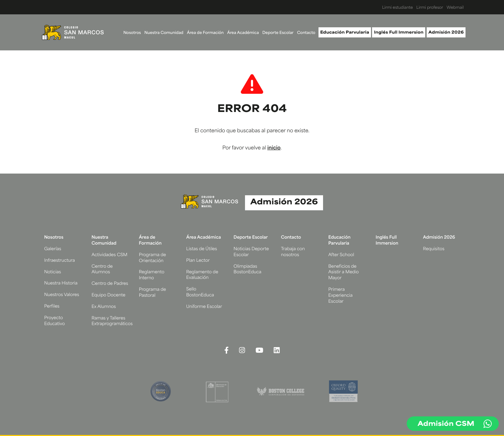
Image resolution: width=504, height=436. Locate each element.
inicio (274, 148)
